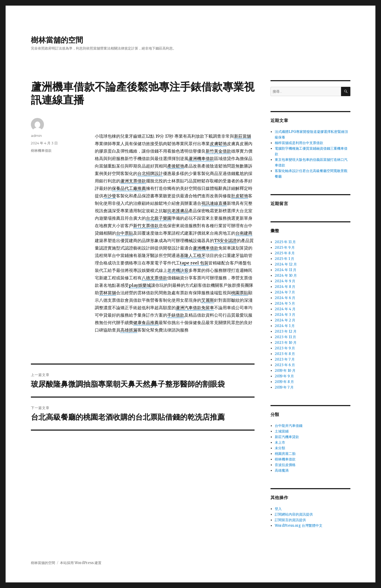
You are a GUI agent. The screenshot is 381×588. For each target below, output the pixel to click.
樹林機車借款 (41, 150)
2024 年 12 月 (286, 264)
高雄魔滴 (282, 470)
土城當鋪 (282, 431)
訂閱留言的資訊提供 (290, 520)
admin (36, 136)
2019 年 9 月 (284, 376)
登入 (278, 509)
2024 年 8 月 (285, 287)
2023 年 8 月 (285, 354)
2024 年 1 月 (285, 326)
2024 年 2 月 (285, 320)
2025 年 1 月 (284, 259)
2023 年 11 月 (285, 337)
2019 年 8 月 (284, 382)
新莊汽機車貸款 (287, 437)
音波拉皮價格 (285, 465)
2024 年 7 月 (285, 292)
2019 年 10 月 (285, 371)
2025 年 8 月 (285, 253)
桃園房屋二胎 (285, 454)
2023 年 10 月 (286, 343)
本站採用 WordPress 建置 (81, 563)
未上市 (280, 442)
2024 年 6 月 (285, 298)
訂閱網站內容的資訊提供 (294, 514)
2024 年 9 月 (285, 281)
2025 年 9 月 (285, 248)
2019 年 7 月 (284, 387)
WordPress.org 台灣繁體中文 (299, 526)
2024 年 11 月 (286, 270)
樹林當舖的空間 (57, 40)
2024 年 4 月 (285, 309)
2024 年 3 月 (285, 315)
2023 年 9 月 (285, 348)
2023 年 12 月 (286, 331)
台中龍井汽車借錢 (289, 426)
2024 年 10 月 (286, 275)
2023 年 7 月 (285, 359)
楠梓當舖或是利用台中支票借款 (299, 143)
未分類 (280, 448)
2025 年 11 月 (285, 242)
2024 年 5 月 (285, 303)
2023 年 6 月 (285, 365)
